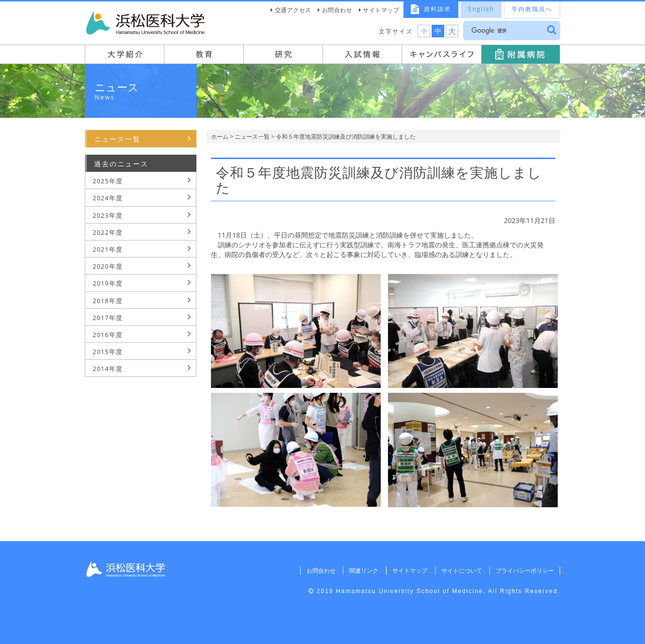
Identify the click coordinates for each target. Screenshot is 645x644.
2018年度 (108, 301)
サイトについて (461, 571)
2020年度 (108, 266)
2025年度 (108, 181)
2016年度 (108, 335)
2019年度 (108, 283)
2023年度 (108, 215)
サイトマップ (381, 10)
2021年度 (108, 249)
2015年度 (108, 352)
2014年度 (108, 369)
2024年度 (108, 198)
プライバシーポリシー (525, 571)
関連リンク (364, 571)
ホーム (220, 137)
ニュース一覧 (252, 137)
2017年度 (108, 318)
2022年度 (108, 232)
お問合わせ (337, 10)
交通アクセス (293, 10)
